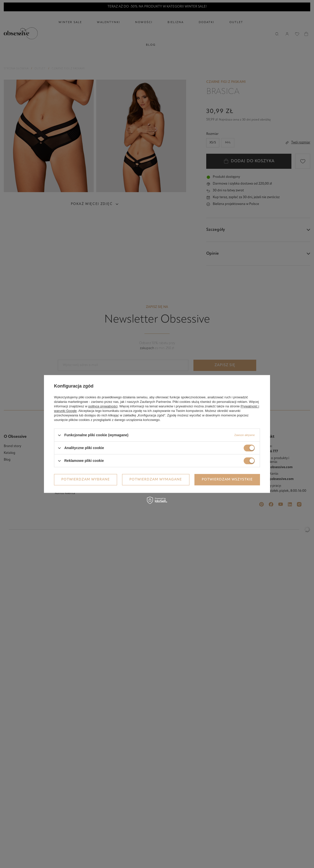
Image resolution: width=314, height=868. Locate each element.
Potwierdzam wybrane (86, 480)
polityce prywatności (103, 406)
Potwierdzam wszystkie (227, 480)
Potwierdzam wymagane (156, 480)
